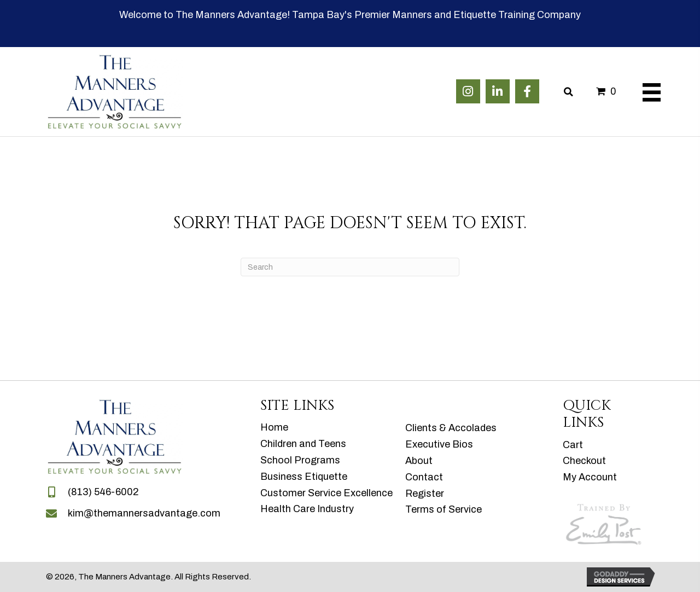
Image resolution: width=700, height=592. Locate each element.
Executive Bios (439, 444)
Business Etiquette (304, 477)
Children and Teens (303, 444)
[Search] (350, 267)
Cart (573, 445)
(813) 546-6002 (103, 492)
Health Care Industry (307, 509)
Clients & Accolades (451, 428)
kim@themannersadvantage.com (144, 513)
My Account (590, 477)
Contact (424, 477)
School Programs (300, 460)
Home (274, 427)
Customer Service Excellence (326, 493)
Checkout (584, 461)
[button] (468, 91)
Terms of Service (444, 509)
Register (425, 494)
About (419, 461)
